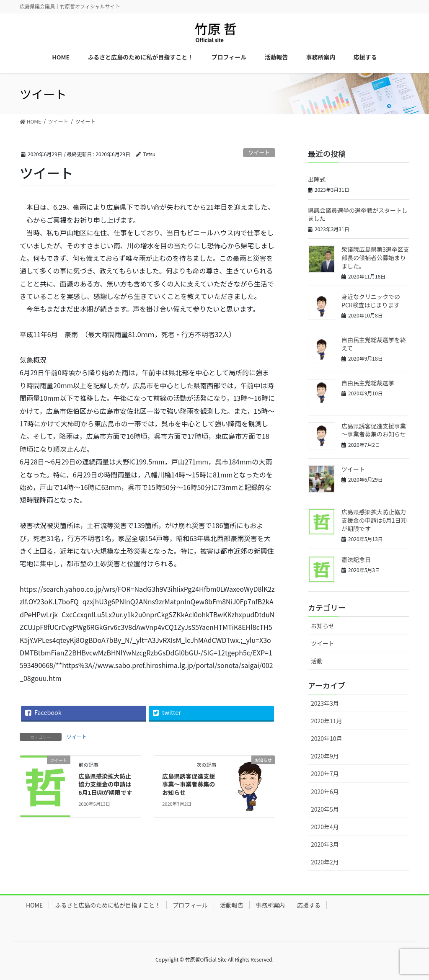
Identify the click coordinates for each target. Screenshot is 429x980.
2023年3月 (325, 703)
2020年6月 (325, 792)
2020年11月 (327, 721)
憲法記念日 (356, 560)
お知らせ (323, 626)
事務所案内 (270, 905)
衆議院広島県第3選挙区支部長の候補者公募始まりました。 (375, 257)
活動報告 (232, 905)
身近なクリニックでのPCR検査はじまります (371, 301)
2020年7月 (325, 774)
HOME (34, 905)
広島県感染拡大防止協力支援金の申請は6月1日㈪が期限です (105, 784)
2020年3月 (325, 844)
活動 (317, 661)
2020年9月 (325, 756)
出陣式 (317, 179)
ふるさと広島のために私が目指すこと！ (108, 905)
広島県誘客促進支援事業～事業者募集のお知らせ (189, 784)
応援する (309, 905)
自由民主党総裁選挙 (368, 383)
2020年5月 (325, 809)
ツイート (259, 152)
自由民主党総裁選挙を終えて (374, 344)
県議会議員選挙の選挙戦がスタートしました (358, 214)
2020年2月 (325, 862)
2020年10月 (327, 738)
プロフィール (190, 905)
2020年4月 (325, 827)
